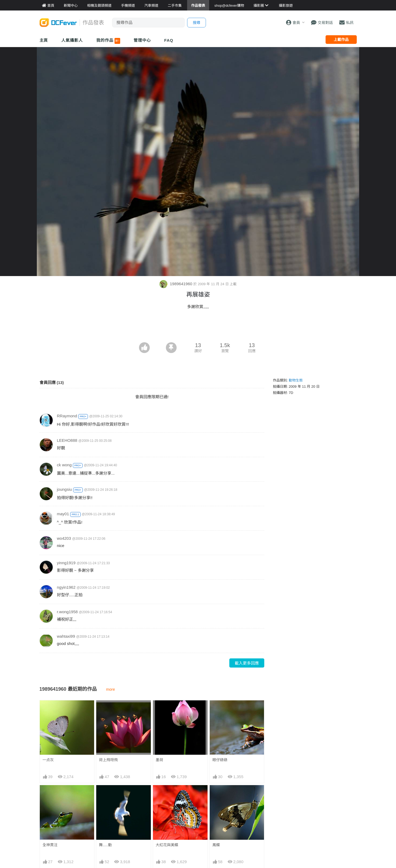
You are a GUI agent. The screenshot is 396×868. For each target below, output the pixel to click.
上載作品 (341, 40)
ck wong (64, 465)
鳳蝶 (216, 845)
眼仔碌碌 (220, 760)
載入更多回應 (247, 663)
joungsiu (65, 489)
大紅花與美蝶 (167, 845)
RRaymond (67, 416)
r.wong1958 (67, 612)
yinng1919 (66, 563)
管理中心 (142, 40)
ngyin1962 (66, 587)
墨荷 (159, 760)
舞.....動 (105, 845)
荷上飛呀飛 (108, 760)
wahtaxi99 (66, 636)
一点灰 (48, 760)
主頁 (44, 40)
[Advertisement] (198, 327)
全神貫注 (50, 845)
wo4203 (64, 538)
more (111, 689)
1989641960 (176, 284)
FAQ (169, 40)
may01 (63, 514)
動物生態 (296, 380)
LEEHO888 (67, 440)
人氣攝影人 (72, 40)
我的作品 (108, 41)
